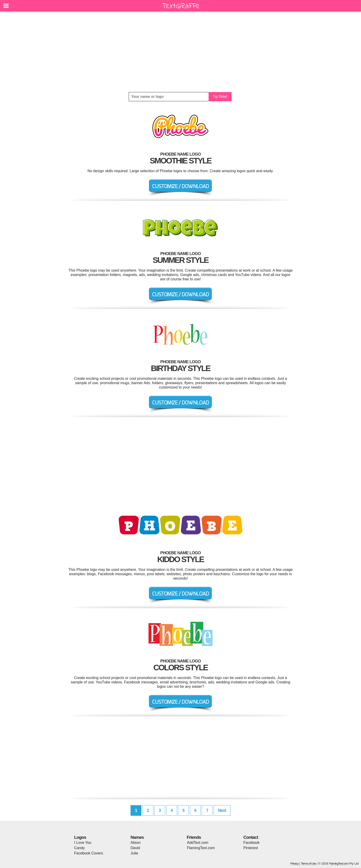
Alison (136, 843)
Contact (251, 837)
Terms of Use (308, 864)
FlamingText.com (201, 848)
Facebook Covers (89, 853)
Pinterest (251, 848)
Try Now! (220, 97)
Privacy (294, 864)
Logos (80, 837)
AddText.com (198, 843)
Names (137, 837)
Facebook (251, 843)
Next (222, 810)
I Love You (83, 843)
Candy (79, 848)
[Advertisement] (180, 52)
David (135, 848)
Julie (134, 853)
